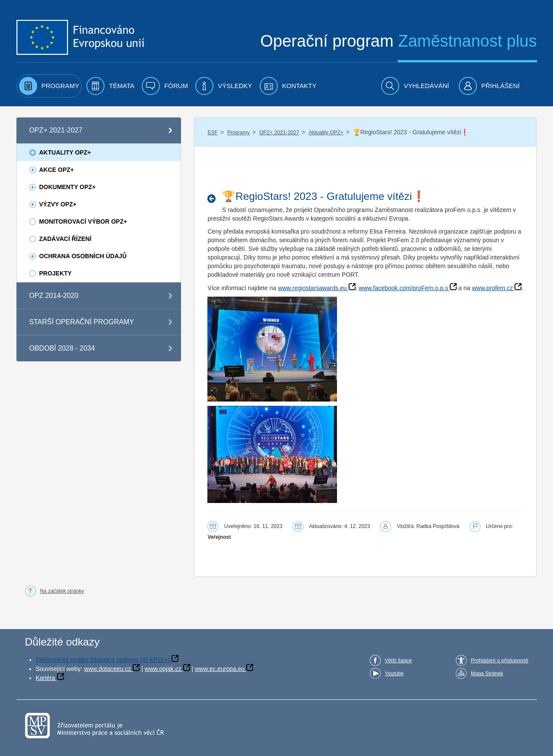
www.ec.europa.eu (220, 669)
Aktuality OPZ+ (326, 133)
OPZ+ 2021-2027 (279, 133)
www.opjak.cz (163, 669)
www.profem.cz (492, 288)
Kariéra (46, 678)
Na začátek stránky (62, 591)
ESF (212, 133)
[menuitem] (49, 86)
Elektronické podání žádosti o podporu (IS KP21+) (103, 660)
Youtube (394, 674)
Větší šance (399, 661)
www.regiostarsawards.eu (312, 288)
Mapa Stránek (487, 674)
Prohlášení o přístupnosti (500, 661)
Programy (238, 133)
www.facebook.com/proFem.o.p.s (403, 288)
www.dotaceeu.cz (108, 669)
